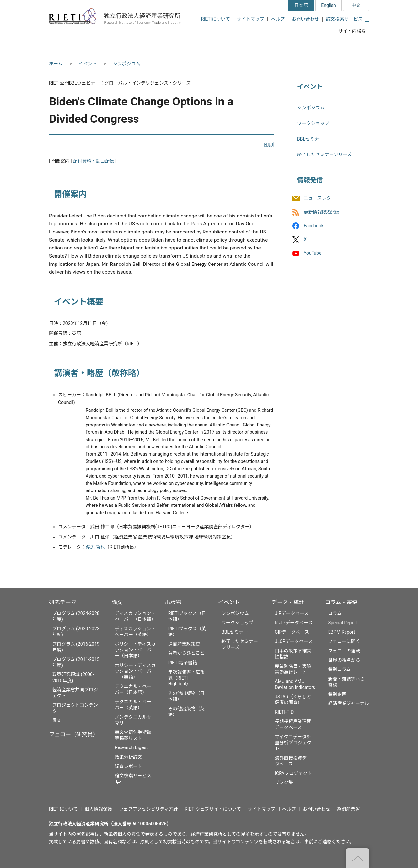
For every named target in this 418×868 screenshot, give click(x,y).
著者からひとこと (186, 653)
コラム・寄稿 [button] (345, 48)
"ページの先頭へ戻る (358, 858)
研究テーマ (63, 602)
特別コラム (340, 669)
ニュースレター (320, 198)
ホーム (56, 64)
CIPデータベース (292, 632)
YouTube (313, 253)
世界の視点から (344, 660)
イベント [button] (249, 48)
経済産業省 (348, 809)
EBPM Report (342, 632)
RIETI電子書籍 (183, 663)
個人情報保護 (98, 809)
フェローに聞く (344, 641)
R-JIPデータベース (294, 623)
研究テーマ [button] (73, 48)
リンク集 (284, 782)
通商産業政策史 (184, 644)
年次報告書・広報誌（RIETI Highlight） (186, 678)
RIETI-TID (284, 712)
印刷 (269, 145)
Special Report (343, 623)
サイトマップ (250, 19)
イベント (88, 64)
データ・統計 (288, 602)
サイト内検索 (352, 31)
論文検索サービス (347, 19)
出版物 (173, 602)
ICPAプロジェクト (293, 773)
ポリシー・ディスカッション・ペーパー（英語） (135, 671)
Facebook (314, 226)
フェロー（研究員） (74, 734)
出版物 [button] (210, 48)
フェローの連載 (344, 651)
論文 (117, 602)
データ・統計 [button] (295, 48)
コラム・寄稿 (341, 602)
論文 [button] (174, 48)
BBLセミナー (310, 139)
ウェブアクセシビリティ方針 (148, 809)
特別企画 (337, 694)
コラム (335, 613)
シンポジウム (127, 64)
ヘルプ (278, 19)
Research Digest (131, 747)
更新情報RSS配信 (322, 212)
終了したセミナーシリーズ (324, 154)
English (328, 5)
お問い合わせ (305, 19)
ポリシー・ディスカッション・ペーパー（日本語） (135, 650)
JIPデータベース (292, 613)
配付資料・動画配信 (93, 161)
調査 (57, 720)
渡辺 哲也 (95, 547)
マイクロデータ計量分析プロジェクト (293, 743)
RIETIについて (216, 19)
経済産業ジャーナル (349, 703)
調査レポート (128, 766)
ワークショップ (313, 123)
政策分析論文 (128, 757)
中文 (356, 5)
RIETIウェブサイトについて (213, 809)
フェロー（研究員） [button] (127, 48)
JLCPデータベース (294, 641)
